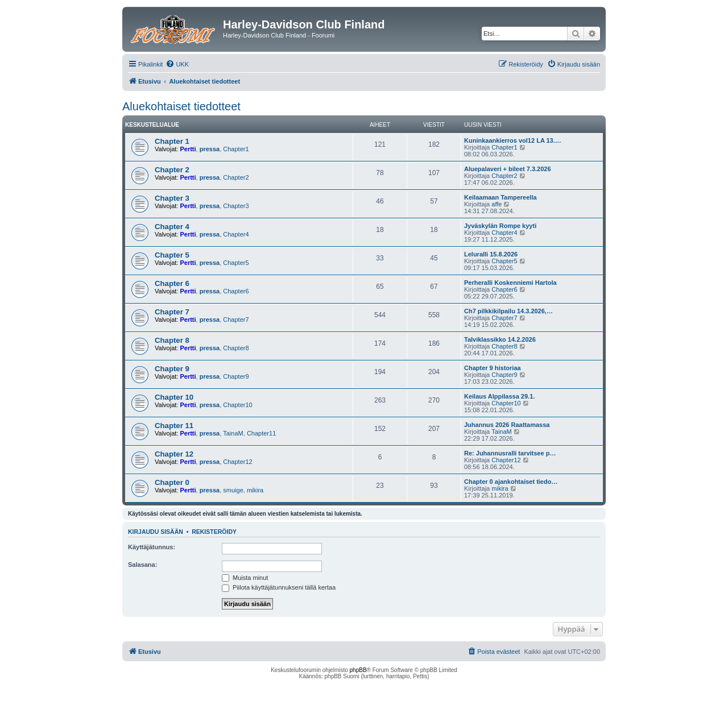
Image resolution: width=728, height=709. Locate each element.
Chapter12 (237, 462)
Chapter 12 (174, 454)
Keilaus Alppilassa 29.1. (499, 396)
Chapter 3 (172, 198)
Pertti (188, 149)
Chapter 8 (172, 340)
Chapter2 (236, 177)
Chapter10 (237, 405)
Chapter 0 (172, 482)
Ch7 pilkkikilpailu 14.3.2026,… (508, 311)
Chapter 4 (172, 227)
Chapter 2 (172, 170)
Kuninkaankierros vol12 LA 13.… (513, 140)
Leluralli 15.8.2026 (491, 254)
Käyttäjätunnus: (152, 547)
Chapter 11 (174, 426)
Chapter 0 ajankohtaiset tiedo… (511, 482)
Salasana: (142, 565)
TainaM (233, 433)
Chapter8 (236, 348)
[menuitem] (177, 64)
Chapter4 (236, 234)
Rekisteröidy (214, 532)
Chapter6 (236, 291)
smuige (233, 490)
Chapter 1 (172, 141)
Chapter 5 (172, 255)
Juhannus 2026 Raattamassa (507, 425)
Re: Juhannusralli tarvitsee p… (510, 453)
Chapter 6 (172, 283)
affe (497, 204)
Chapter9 (236, 376)
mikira (255, 490)
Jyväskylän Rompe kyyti (500, 226)
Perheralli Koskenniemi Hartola (510, 283)
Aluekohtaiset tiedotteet (181, 106)
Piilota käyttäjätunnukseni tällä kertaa (279, 587)
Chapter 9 (172, 369)
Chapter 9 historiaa (493, 368)
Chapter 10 (174, 397)
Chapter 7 (172, 312)
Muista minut (245, 578)
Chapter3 (236, 206)
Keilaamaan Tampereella (500, 197)
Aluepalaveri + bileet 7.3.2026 (508, 169)
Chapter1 (236, 149)
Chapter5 (236, 263)
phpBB (358, 670)
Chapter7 (236, 320)
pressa (210, 149)
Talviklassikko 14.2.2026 (500, 339)
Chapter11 (261, 433)
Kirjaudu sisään (156, 532)
